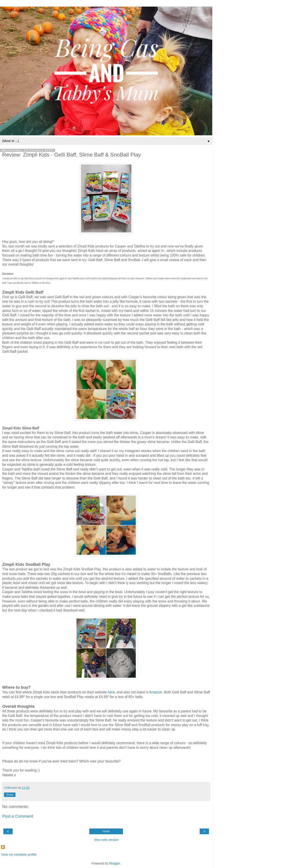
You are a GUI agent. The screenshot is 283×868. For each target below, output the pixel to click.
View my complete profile (19, 855)
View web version (106, 840)
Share (10, 795)
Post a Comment (18, 816)
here (111, 692)
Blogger (115, 863)
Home (106, 831)
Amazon (156, 692)
